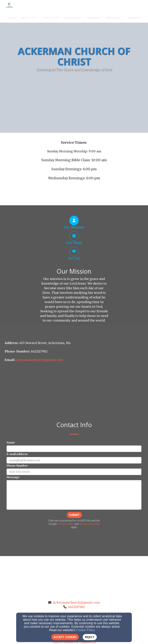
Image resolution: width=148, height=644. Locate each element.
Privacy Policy (66, 524)
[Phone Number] (74, 472)
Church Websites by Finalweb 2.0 (74, 642)
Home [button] (12, 18)
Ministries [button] (114, 18)
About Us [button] (29, 18)
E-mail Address (17, 454)
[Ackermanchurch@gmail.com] (40, 360)
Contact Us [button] (51, 18)
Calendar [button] (94, 18)
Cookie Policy (86, 630)
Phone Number (17, 466)
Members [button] (135, 18)
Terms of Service (90, 524)
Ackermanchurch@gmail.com (76, 602)
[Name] (74, 449)
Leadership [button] (73, 18)
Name (11, 443)
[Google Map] (74, 393)
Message (13, 477)
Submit (74, 515)
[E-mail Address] (74, 460)
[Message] (74, 495)
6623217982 (76, 607)
